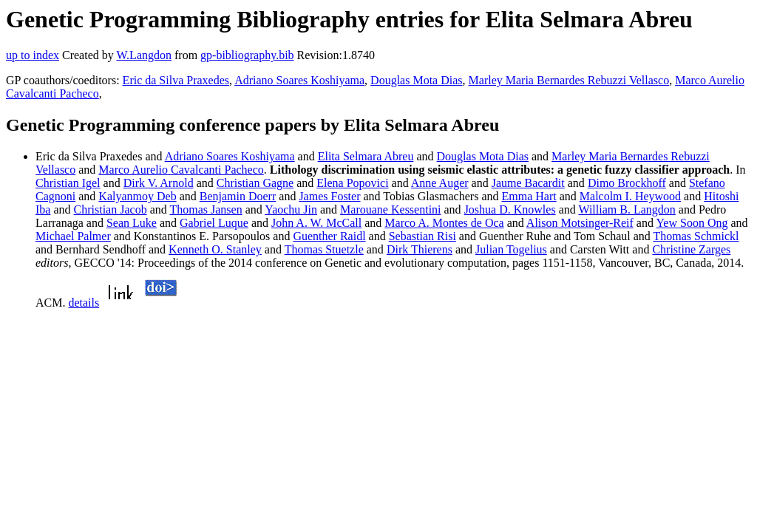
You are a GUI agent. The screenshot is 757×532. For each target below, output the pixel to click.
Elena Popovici (352, 183)
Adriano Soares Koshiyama (299, 80)
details (84, 303)
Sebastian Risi (422, 236)
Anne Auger (440, 183)
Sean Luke (132, 223)
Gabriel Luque (214, 223)
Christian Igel (68, 183)
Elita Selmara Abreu (366, 156)
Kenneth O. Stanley (215, 249)
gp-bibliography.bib (247, 55)
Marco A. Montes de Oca (444, 223)
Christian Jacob (111, 209)
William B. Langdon (627, 209)
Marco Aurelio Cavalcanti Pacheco (181, 170)
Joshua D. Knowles (510, 209)
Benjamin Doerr (238, 196)
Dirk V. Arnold (159, 183)
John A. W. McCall (316, 223)
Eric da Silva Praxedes (176, 80)
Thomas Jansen (206, 209)
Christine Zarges (691, 249)
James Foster (329, 196)
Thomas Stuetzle (324, 249)
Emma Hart (529, 196)
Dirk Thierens (420, 249)
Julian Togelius (511, 249)
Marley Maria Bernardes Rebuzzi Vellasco (569, 80)
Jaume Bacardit (528, 183)
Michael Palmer (73, 236)
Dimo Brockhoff (627, 183)
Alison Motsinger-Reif (580, 223)
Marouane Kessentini (390, 209)
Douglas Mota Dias (416, 80)
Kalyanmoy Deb (137, 196)
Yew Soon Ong (692, 223)
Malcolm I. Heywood (630, 196)
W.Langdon (144, 55)
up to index (33, 55)
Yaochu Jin (291, 209)
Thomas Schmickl (696, 236)
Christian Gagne (255, 183)
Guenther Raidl (329, 236)
